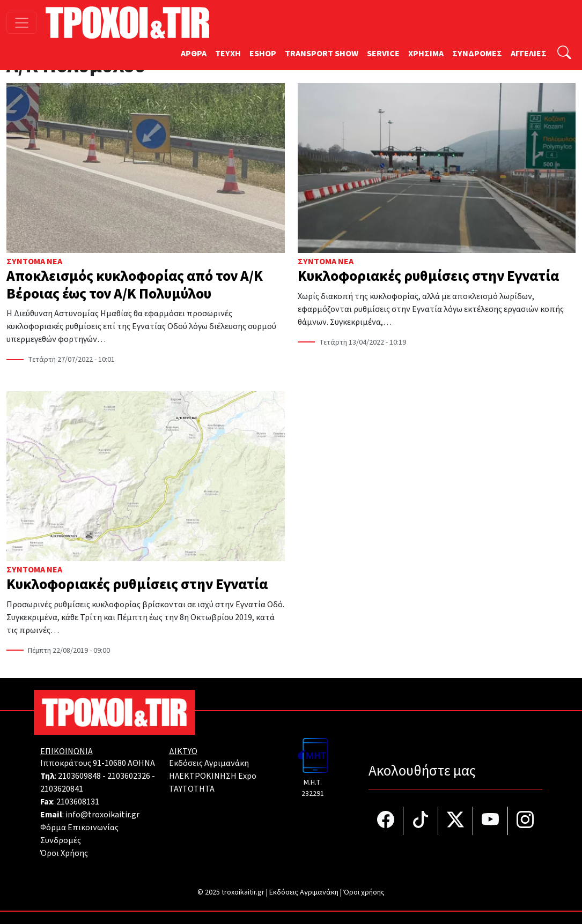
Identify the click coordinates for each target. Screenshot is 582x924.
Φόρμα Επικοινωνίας (79, 828)
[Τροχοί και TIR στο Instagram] (525, 821)
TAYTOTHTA (192, 789)
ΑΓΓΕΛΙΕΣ (529, 54)
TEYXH (228, 54)
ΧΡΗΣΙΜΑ (426, 54)
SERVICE (383, 54)
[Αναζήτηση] (564, 54)
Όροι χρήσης (364, 892)
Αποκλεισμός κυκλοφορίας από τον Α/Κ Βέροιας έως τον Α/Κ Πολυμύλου (135, 285)
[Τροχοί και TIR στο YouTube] (491, 821)
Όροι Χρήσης (64, 853)
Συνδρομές (61, 840)
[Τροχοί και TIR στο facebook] (386, 821)
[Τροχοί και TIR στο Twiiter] (456, 821)
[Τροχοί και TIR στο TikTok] (421, 821)
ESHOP (263, 54)
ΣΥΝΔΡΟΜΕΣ (477, 54)
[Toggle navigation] (22, 23)
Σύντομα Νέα (34, 262)
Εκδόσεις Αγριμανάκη (209, 763)
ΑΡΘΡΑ (194, 54)
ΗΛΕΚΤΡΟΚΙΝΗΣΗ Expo (213, 776)
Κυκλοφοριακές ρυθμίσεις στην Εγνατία (428, 276)
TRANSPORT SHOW (322, 54)
